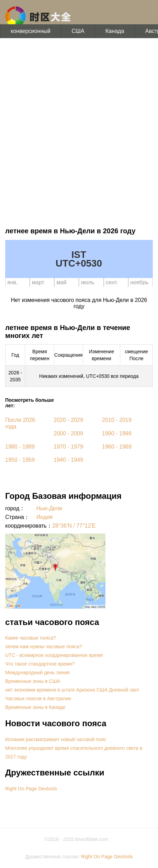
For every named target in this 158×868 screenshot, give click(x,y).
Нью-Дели (49, 508)
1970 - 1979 (68, 447)
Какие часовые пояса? (30, 638)
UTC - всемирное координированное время (54, 655)
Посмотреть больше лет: (30, 403)
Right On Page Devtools (31, 789)
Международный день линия (37, 672)
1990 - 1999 (117, 433)
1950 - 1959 (20, 460)
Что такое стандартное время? (40, 664)
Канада (115, 31)
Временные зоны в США (33, 681)
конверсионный (31, 31)
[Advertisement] (79, 131)
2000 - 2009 (68, 433)
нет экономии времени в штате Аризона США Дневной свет (72, 690)
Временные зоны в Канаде (35, 707)
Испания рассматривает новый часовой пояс (56, 739)
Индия (44, 517)
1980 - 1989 (20, 447)
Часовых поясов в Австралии (38, 698)
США (78, 31)
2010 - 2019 (117, 420)
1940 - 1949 (68, 460)
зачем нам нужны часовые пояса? (44, 646)
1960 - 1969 (117, 447)
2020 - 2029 (68, 420)
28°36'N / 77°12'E (74, 526)
